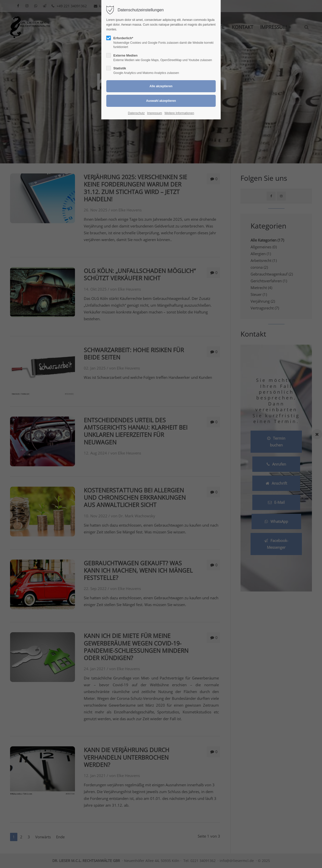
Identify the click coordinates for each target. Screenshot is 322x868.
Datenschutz (136, 113)
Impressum (155, 113)
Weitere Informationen (179, 113)
